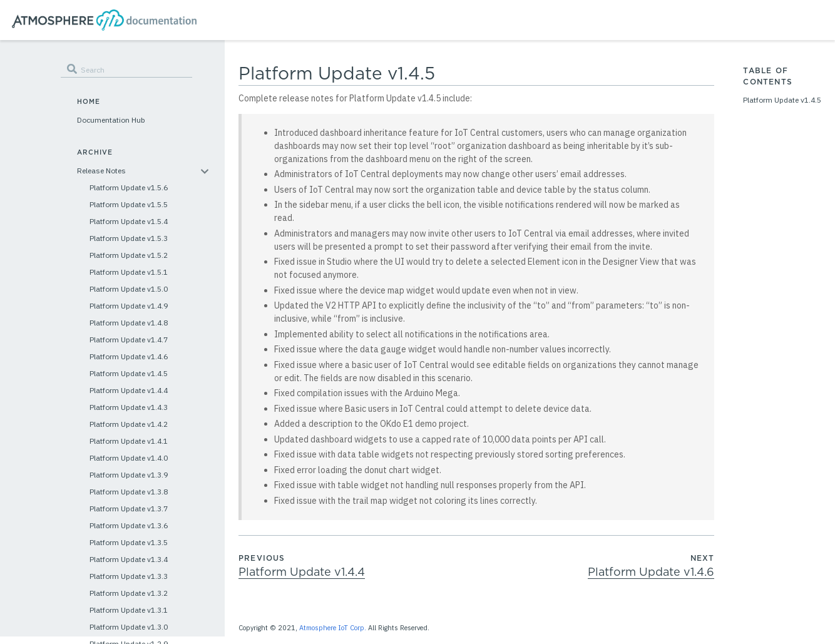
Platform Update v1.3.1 (129, 610)
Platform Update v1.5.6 (129, 187)
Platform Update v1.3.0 (129, 627)
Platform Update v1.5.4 (129, 221)
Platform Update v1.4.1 (129, 441)
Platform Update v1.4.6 (129, 356)
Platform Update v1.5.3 (129, 238)
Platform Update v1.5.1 (129, 272)
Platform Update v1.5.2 (129, 255)
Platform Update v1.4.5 (129, 373)
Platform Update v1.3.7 (129, 509)
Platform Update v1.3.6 (129, 525)
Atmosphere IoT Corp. (333, 628)
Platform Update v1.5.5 (129, 204)
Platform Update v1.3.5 (129, 542)
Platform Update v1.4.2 (129, 424)
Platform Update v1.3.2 (129, 593)
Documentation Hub (111, 120)
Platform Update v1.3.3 (129, 576)
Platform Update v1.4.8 (129, 323)
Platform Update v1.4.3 (129, 407)
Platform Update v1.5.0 (129, 289)
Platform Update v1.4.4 (129, 390)
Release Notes (101, 171)
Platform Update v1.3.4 (129, 559)
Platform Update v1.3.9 (129, 475)
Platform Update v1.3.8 (129, 492)
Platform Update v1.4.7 (129, 340)
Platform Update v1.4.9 (129, 306)
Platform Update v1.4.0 (129, 458)
